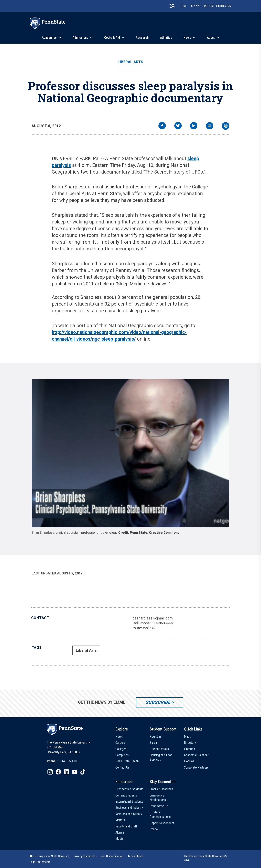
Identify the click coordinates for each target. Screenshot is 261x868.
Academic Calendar (196, 755)
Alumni (120, 832)
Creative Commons (164, 533)
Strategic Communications (160, 815)
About (211, 38)
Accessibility (135, 856)
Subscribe (158, 702)
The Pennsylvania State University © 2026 (205, 858)
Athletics (166, 38)
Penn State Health (127, 761)
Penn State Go (159, 806)
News (187, 38)
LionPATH (190, 761)
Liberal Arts (130, 62)
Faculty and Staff (126, 826)
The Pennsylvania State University (50, 856)
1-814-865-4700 (68, 761)
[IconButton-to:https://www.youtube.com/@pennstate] (75, 772)
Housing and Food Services (161, 757)
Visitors (120, 820)
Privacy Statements (85, 856)
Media (119, 839)
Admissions (80, 38)
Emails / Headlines (161, 789)
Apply (195, 6)
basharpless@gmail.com (153, 618)
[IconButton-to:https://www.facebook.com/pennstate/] (58, 772)
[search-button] (172, 6)
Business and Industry (129, 808)
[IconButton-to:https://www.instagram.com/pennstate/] (50, 772)
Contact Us (122, 767)
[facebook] (162, 126)
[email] (210, 126)
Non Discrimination (112, 856)
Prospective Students (129, 789)
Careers (120, 743)
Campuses (122, 755)
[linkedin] (194, 126)
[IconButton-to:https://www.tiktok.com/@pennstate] (83, 772)
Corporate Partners (196, 767)
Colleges (121, 749)
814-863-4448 (163, 623)
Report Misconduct (162, 823)
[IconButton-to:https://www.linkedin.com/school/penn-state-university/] (66, 772)
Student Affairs (159, 749)
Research (142, 38)
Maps (187, 737)
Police (154, 829)
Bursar (154, 743)
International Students (129, 801)
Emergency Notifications (158, 798)
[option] (63, 761)
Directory (190, 743)
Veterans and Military (129, 814)
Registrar (155, 737)
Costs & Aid (112, 38)
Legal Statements (40, 862)
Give (184, 6)
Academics (49, 38)
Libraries (189, 749)
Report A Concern (218, 6)
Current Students (126, 795)
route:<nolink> (144, 628)
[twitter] (178, 126)
